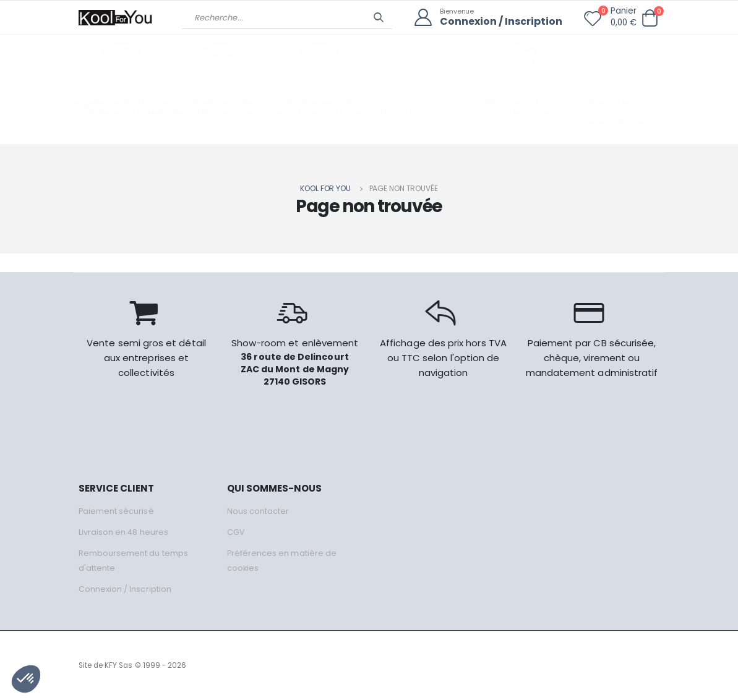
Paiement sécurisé (117, 511)
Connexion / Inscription (499, 22)
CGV (236, 532)
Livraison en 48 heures (124, 532)
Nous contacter (258, 511)
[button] (650, 18)
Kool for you (325, 188)
